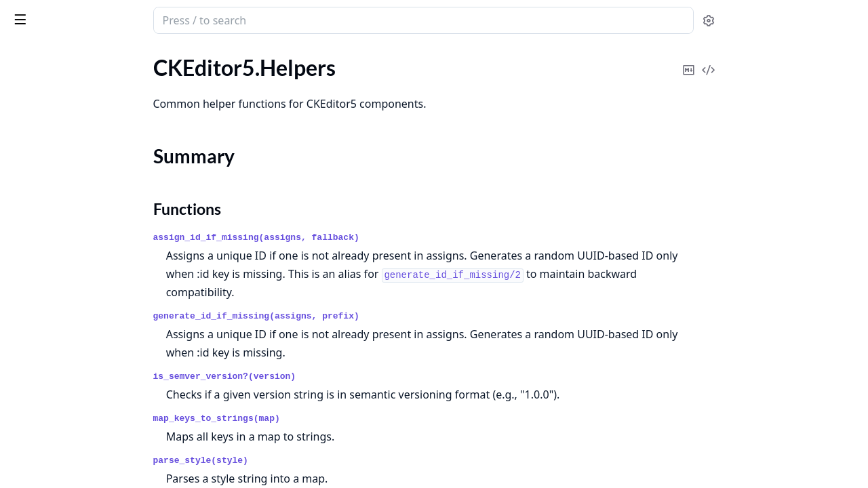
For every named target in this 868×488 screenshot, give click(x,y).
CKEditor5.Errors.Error (63, 416)
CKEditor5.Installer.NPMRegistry (87, 187)
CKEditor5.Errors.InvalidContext (86, 453)
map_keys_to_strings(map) (318, 419)
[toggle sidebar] (186, 19)
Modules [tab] (82, 55)
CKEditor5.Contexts (57, 67)
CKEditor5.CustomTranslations (83, 86)
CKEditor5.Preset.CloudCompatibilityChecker (96, 242)
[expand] (190, 70)
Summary (46, 128)
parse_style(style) (302, 461)
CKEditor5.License (53, 205)
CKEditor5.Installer (55, 168)
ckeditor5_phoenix (65, 14)
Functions (47, 144)
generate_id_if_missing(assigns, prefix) (358, 316)
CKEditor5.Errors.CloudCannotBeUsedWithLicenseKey (96, 362)
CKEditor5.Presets (53, 297)
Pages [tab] (24, 55)
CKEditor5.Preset (51, 223)
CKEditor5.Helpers (54, 104)
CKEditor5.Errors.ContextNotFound (95, 398)
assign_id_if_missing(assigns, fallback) (358, 238)
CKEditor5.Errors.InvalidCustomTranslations (96, 471)
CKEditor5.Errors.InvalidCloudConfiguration (96, 435)
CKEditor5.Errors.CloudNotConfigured (96, 380)
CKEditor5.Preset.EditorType (78, 260)
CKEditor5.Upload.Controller (78, 315)
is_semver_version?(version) (327, 377)
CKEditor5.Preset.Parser (67, 278)
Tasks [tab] (149, 55)
